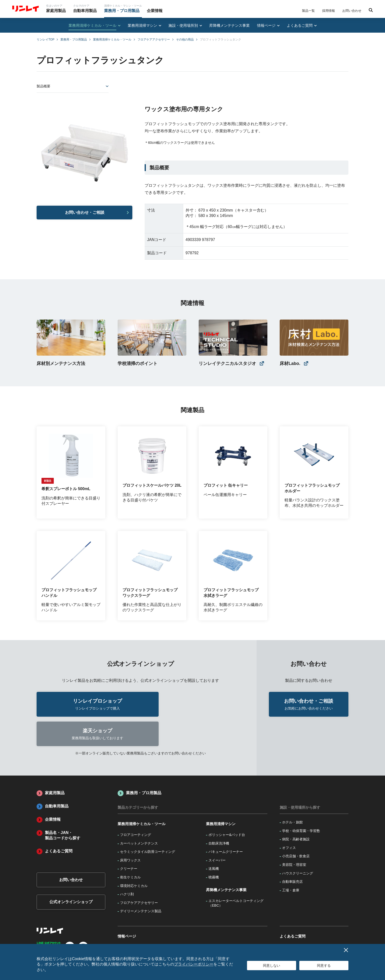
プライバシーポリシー (194, 964)
